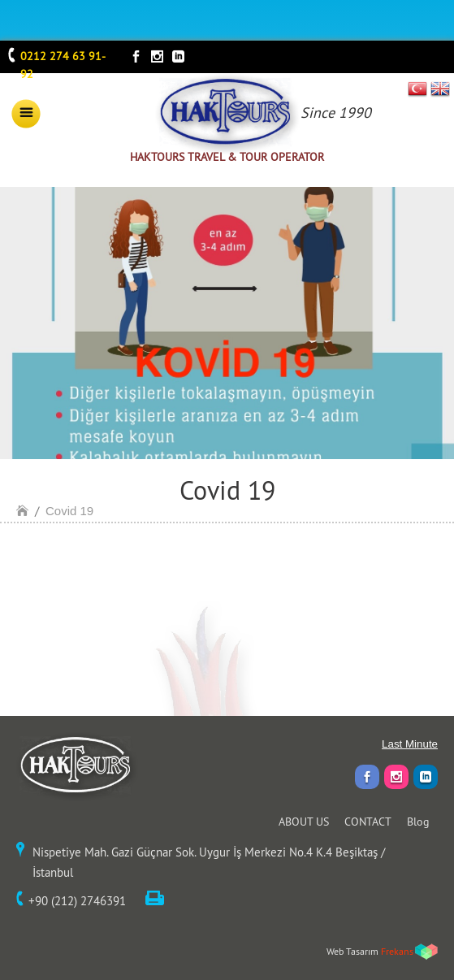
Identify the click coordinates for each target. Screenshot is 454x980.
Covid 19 (69, 511)
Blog (418, 822)
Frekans (397, 951)
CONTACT (368, 822)
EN (440, 89)
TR (418, 89)
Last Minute (410, 744)
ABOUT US (304, 822)
